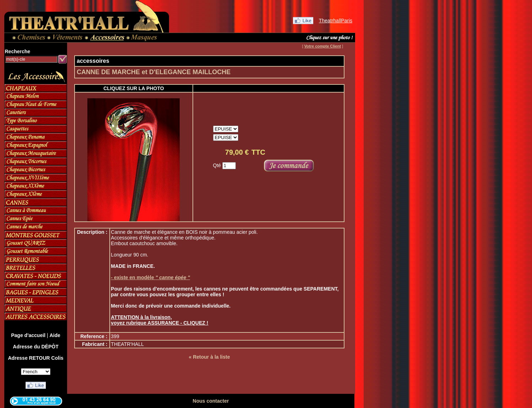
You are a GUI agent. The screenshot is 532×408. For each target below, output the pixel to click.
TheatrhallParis (336, 21)
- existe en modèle (150, 277)
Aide (55, 335)
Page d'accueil (28, 335)
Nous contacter (211, 401)
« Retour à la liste (210, 357)
